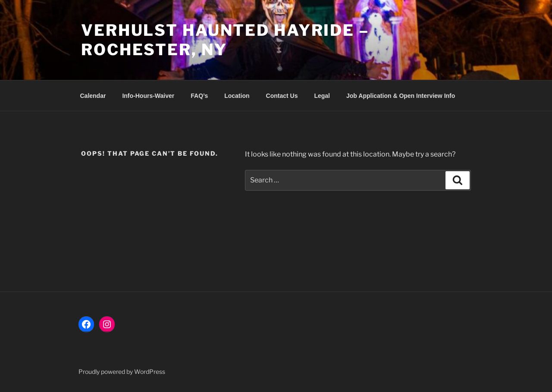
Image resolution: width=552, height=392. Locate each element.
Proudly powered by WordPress (122, 372)
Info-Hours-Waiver (148, 96)
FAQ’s (199, 96)
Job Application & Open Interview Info (401, 96)
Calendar (93, 96)
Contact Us (282, 96)
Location (237, 96)
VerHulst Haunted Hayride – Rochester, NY (225, 40)
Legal (322, 96)
